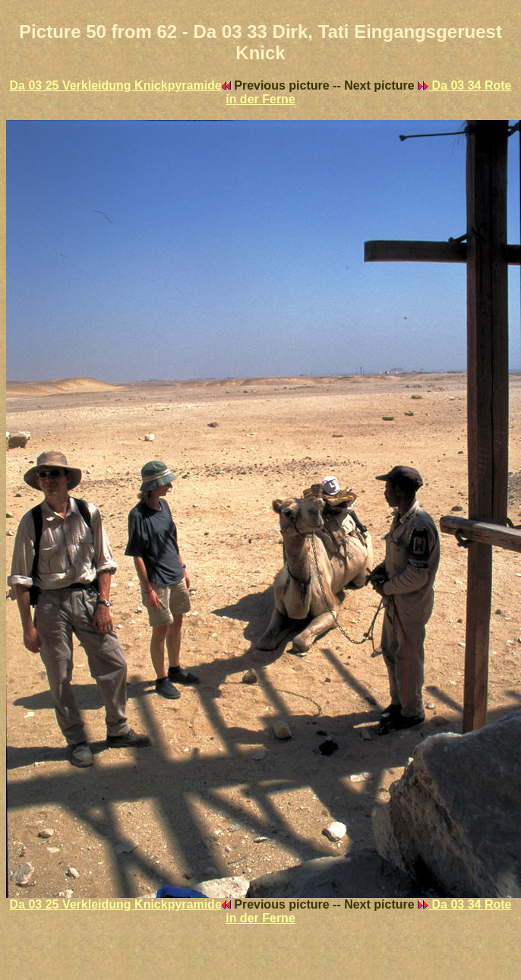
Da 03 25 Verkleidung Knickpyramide (120, 85)
